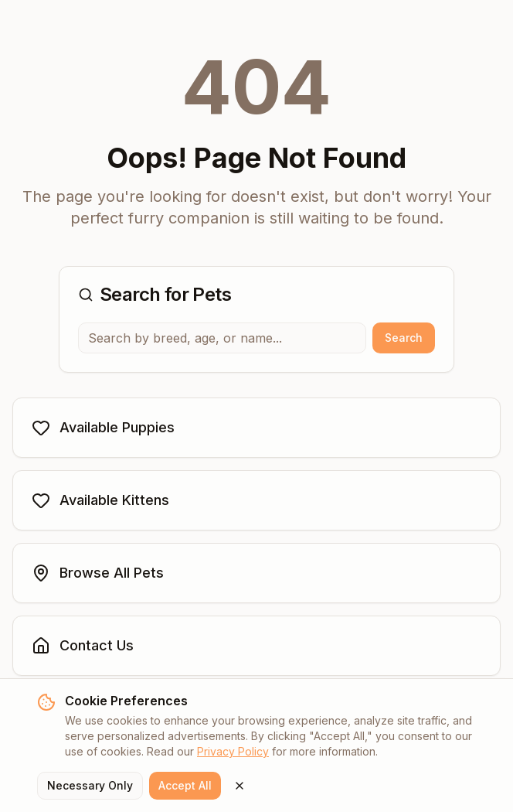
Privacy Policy (233, 751)
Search (404, 338)
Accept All (185, 785)
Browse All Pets (98, 573)
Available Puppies (103, 428)
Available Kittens (100, 500)
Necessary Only (90, 785)
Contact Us (83, 646)
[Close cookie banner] (240, 786)
